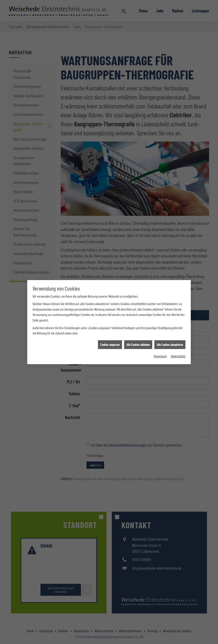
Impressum (160, 338)
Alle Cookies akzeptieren (170, 326)
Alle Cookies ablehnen (138, 326)
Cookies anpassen (110, 326)
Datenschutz (178, 338)
